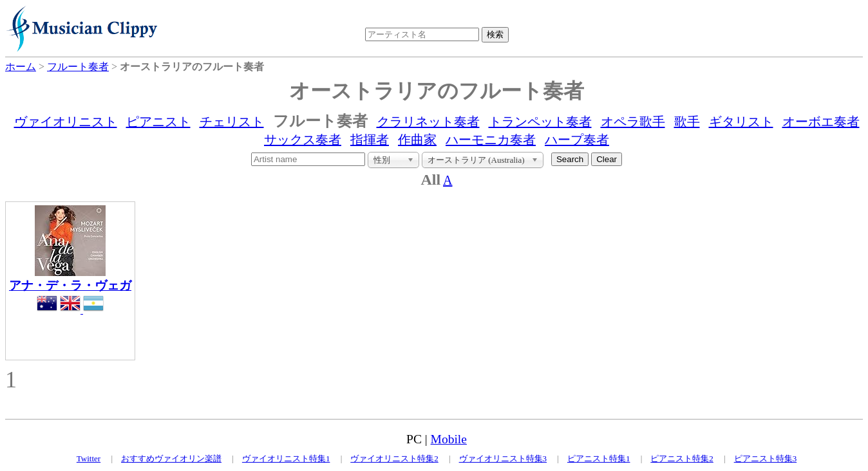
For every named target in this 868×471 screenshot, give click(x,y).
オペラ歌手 (633, 122)
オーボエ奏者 (821, 122)
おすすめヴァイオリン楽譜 (171, 458)
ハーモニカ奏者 (491, 140)
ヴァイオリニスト (66, 122)
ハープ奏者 (577, 140)
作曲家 (417, 140)
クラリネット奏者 (428, 122)
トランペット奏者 (540, 122)
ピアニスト (158, 122)
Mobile (449, 439)
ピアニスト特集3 (766, 458)
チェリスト (232, 122)
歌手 (687, 122)
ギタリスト (741, 122)
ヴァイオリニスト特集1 (286, 458)
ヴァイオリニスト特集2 (394, 458)
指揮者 (370, 140)
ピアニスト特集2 (682, 458)
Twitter (89, 458)
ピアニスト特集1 (599, 458)
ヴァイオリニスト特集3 (503, 458)
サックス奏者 (303, 140)
